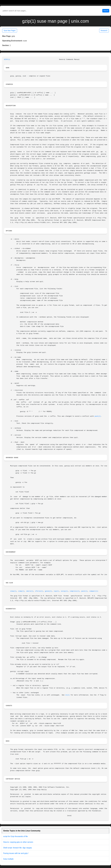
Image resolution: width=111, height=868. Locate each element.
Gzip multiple (8, 859)
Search (106, 11)
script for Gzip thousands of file (15, 836)
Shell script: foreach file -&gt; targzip (17, 848)
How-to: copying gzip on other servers (18, 842)
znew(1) (13, 591)
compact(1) (94, 591)
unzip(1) (64, 591)
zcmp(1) (21, 591)
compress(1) (75, 591)
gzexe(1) (48, 591)
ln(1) (68, 695)
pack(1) (98, 416)
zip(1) (56, 591)
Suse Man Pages (10, 31)
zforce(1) (39, 591)
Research (104, 31)
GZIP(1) (7, 59)
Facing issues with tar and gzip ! (16, 853)
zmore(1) (30, 591)
